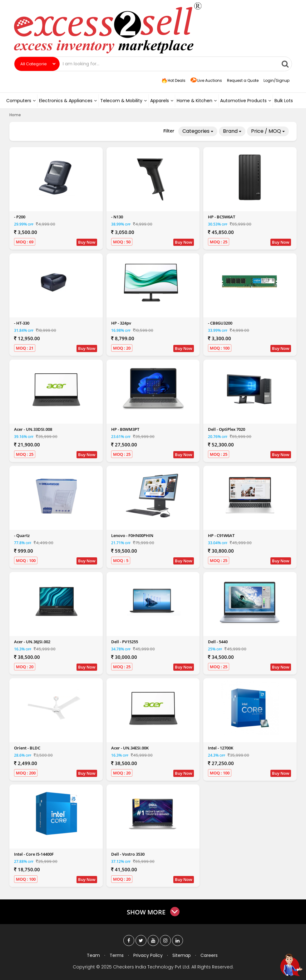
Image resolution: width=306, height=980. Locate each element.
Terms (117, 955)
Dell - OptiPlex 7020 (227, 429)
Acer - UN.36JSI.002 (32, 642)
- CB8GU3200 (220, 323)
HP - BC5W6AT (222, 217)
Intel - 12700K (221, 748)
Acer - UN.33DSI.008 (33, 429)
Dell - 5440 (218, 642)
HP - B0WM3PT (125, 429)
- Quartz (22, 535)
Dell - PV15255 (125, 642)
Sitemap (182, 955)
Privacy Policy (148, 955)
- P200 (20, 217)
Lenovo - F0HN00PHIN (132, 535)
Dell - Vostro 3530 (128, 854)
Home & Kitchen (197, 101)
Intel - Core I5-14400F (34, 854)
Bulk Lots (284, 101)
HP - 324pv (121, 323)
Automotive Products (246, 101)
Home (15, 115)
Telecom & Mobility (123, 101)
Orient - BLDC (27, 748)
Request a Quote (243, 80)
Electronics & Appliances (68, 101)
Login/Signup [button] (276, 80)
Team (93, 955)
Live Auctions (206, 81)
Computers (21, 101)
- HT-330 (22, 323)
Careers (209, 955)
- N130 (117, 217)
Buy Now (87, 242)
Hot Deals (173, 81)
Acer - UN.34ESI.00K (130, 748)
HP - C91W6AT (221, 535)
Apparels (162, 101)
